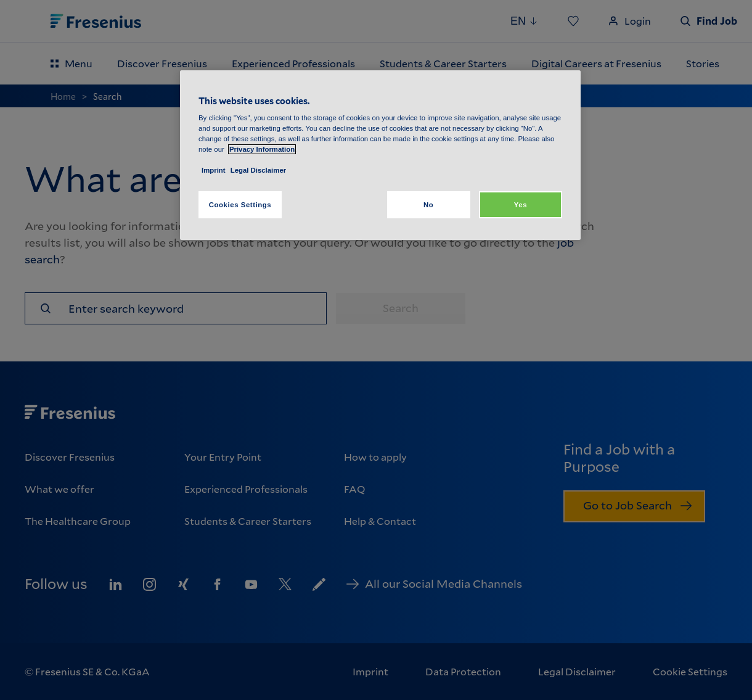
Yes (521, 205)
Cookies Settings (240, 205)
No (428, 205)
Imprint (214, 170)
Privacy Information (262, 149)
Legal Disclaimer (258, 170)
